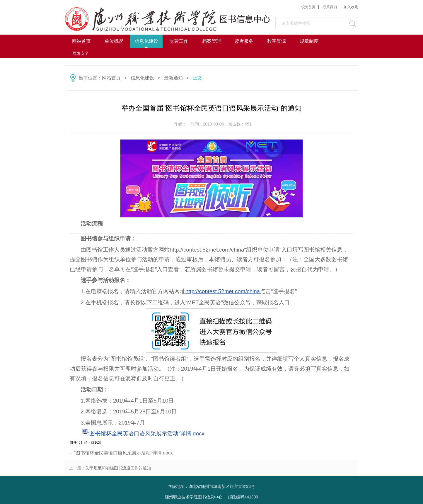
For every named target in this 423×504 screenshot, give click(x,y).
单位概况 (114, 41)
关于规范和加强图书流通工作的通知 (118, 468)
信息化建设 (146, 41)
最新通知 (173, 78)
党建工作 (179, 41)
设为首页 (308, 7)
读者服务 (244, 41)
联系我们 (330, 7)
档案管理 (211, 41)
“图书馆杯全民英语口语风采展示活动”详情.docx (146, 433)
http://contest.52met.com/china (223, 291)
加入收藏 (351, 7)
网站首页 (81, 41)
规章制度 (309, 41)
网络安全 (81, 53)
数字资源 (277, 41)
